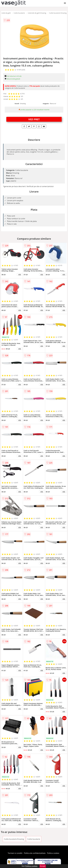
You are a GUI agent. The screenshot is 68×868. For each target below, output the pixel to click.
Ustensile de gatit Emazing (37, 13)
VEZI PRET (34, 119)
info (20, 274)
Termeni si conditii (15, 853)
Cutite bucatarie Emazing (58, 13)
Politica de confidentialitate (35, 853)
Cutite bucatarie (19, 13)
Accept (43, 866)
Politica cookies (53, 853)
